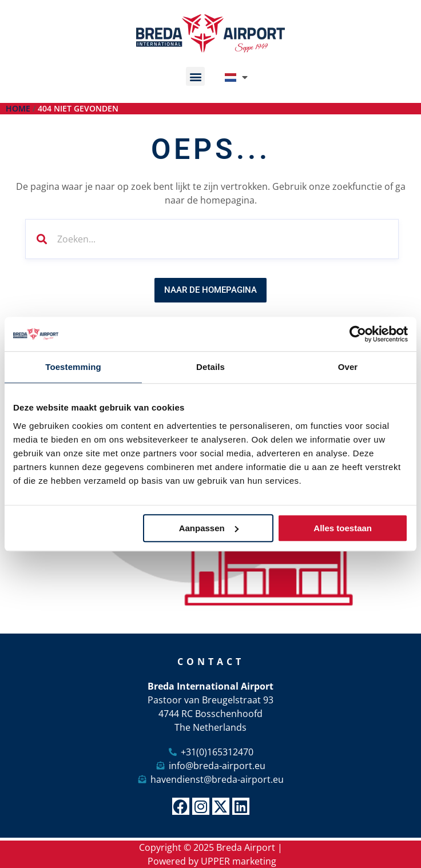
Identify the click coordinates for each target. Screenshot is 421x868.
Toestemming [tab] (73, 367)
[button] (195, 76)
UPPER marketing (239, 861)
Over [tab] (348, 367)
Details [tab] (210, 367)
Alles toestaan (343, 528)
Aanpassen (209, 528)
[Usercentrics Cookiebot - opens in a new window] (358, 334)
